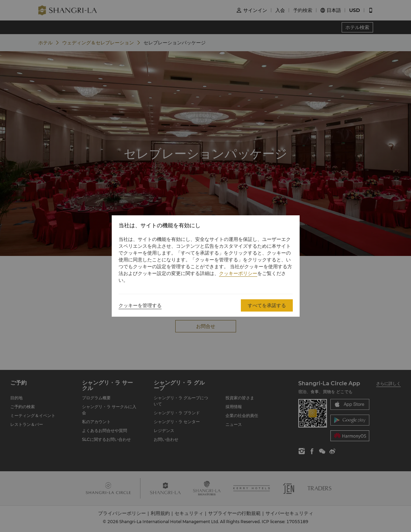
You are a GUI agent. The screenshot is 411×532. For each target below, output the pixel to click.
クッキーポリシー (238, 273)
